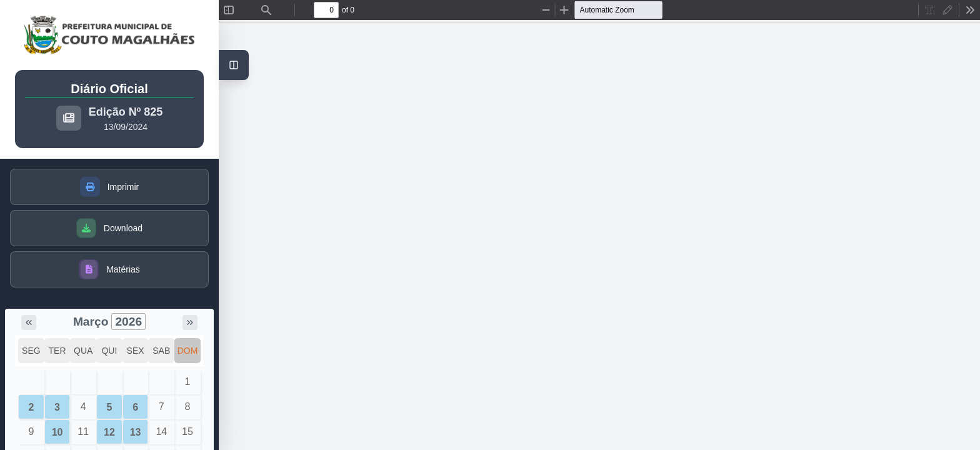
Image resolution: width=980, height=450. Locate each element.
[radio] (930, 10)
